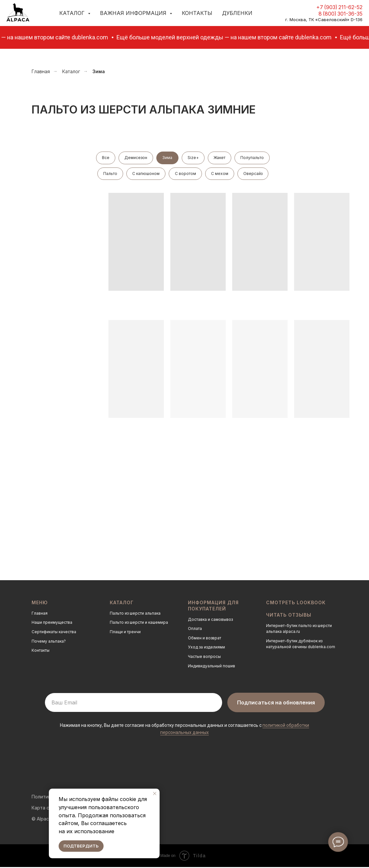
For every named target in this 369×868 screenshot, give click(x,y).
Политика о (44, 798)
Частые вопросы (204, 658)
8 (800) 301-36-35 (341, 14)
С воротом (185, 174)
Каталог (71, 71)
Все (104, 158)
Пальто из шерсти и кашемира (139, 624)
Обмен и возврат (205, 639)
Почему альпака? (49, 642)
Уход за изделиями (206, 648)
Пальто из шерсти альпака (135, 614)
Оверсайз (254, 174)
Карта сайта (46, 809)
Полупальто (254, 158)
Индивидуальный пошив (212, 667)
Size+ (193, 158)
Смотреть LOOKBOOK (296, 604)
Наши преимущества (52, 624)
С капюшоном (146, 174)
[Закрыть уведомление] (155, 794)
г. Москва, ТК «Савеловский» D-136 (324, 20)
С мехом (220, 174)
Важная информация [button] (134, 13)
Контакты (197, 13)
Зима (167, 158)
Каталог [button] (73, 13)
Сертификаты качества (54, 633)
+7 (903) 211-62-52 (339, 7)
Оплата (195, 630)
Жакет (220, 158)
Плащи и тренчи (125, 633)
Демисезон (135, 158)
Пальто (109, 174)
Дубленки (237, 13)
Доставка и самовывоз (210, 620)
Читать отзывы (289, 616)
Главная (41, 71)
